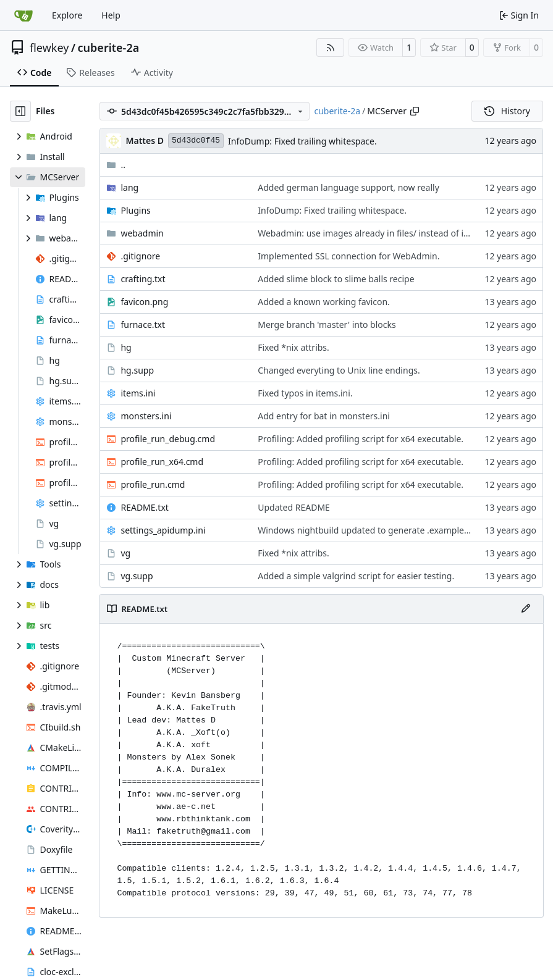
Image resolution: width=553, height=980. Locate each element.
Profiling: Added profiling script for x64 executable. (361, 439)
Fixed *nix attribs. (293, 347)
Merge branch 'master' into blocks (327, 325)
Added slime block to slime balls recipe (336, 279)
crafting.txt (143, 279)
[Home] (23, 15)
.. (116, 165)
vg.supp (137, 576)
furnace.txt (143, 325)
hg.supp (137, 370)
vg (125, 553)
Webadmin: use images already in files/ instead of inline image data (395, 233)
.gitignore (140, 256)
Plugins (135, 210)
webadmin (142, 233)
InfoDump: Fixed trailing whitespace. (302, 141)
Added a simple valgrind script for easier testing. (356, 576)
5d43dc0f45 (196, 140)
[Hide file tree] (20, 111)
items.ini (138, 393)
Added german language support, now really (348, 187)
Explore (67, 15)
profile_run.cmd (153, 484)
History (507, 111)
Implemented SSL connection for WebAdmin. (348, 256)
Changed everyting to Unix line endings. (339, 370)
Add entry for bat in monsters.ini (324, 416)
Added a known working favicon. (324, 302)
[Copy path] (415, 111)
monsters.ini (146, 416)
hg (126, 347)
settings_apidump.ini (163, 530)
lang (129, 187)
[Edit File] (526, 609)
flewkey (49, 48)
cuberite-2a (109, 48)
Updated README (294, 507)
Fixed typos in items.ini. (305, 393)
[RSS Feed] (331, 48)
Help (111, 15)
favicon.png (144, 302)
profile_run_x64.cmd (162, 462)
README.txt (144, 507)
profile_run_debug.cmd (168, 439)
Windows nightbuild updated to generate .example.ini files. (377, 530)
